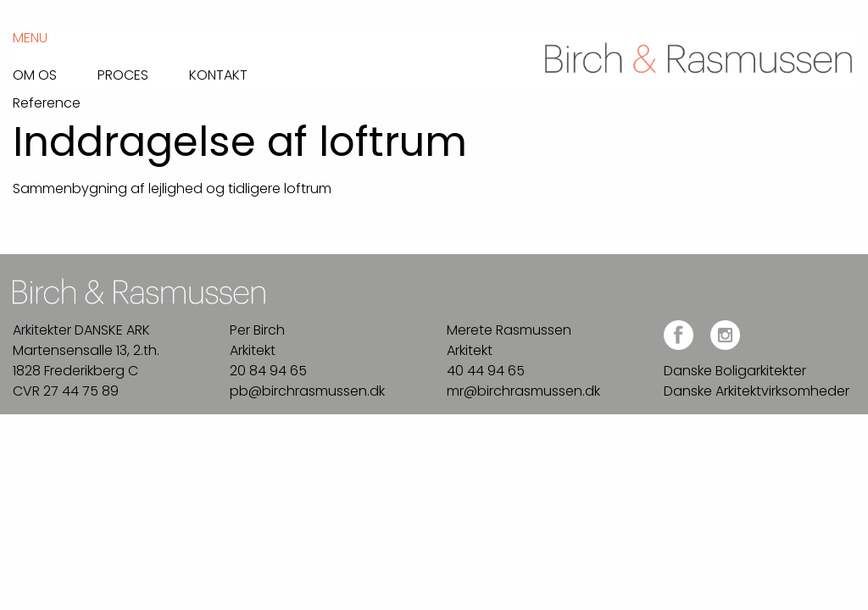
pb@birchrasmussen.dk (307, 391)
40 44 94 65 (486, 371)
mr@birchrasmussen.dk (523, 391)
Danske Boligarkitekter (735, 371)
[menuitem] (55, 71)
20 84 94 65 (268, 371)
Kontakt (218, 74)
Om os (35, 74)
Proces (123, 74)
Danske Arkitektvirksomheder (757, 391)
